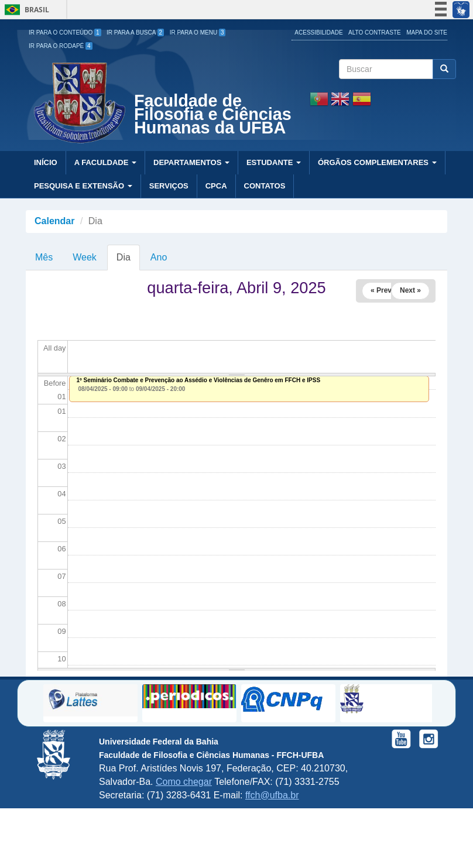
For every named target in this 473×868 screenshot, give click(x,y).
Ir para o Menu (198, 32)
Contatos (265, 186)
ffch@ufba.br (272, 795)
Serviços (169, 186)
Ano (159, 257)
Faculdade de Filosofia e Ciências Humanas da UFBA (213, 116)
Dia (128, 261)
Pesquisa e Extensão (83, 186)
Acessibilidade (318, 32)
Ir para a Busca (135, 32)
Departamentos (191, 162)
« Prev (381, 290)
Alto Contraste (375, 32)
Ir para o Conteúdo (65, 32)
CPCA (216, 186)
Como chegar (184, 782)
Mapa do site (427, 32)
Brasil (25, 10)
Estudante (274, 162)
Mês (44, 257)
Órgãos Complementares (377, 162)
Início (46, 162)
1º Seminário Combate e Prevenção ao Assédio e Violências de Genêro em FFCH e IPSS (199, 380)
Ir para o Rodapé (61, 46)
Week (85, 257)
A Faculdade (105, 162)
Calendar (54, 221)
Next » (410, 290)
